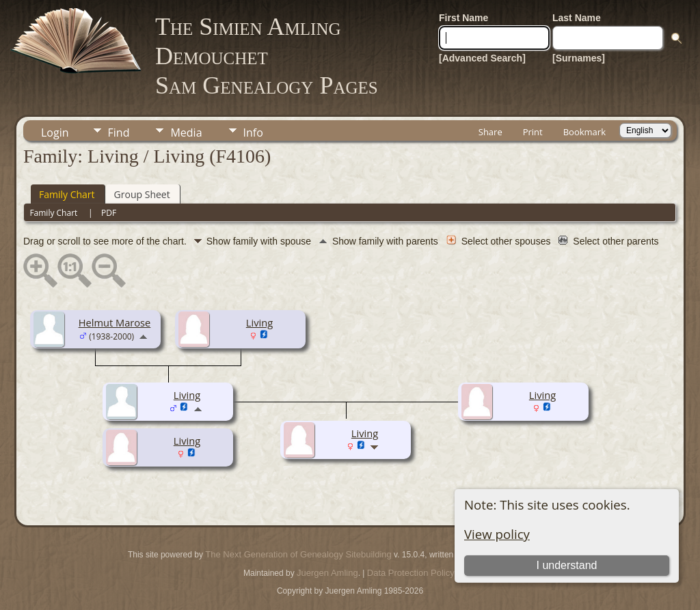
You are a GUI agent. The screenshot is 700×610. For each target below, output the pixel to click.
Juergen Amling (327, 573)
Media (186, 133)
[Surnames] (579, 58)
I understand (567, 565)
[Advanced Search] (482, 58)
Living (259, 322)
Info (253, 133)
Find (119, 133)
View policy (497, 534)
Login (55, 133)
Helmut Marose (115, 322)
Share (490, 132)
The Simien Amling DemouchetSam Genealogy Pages (267, 56)
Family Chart (67, 194)
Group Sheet (142, 194)
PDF (109, 213)
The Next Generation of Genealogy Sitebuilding (298, 554)
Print (533, 132)
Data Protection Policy (411, 573)
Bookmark (584, 132)
